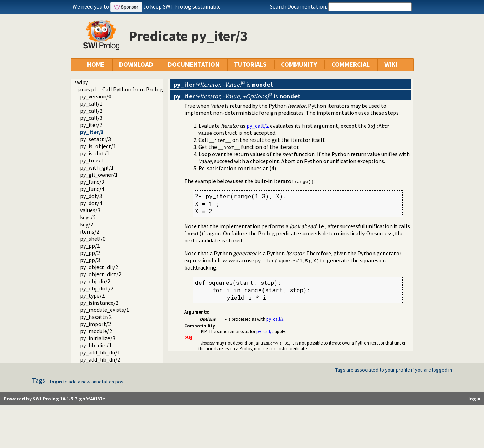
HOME (96, 65)
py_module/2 (96, 331)
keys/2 (88, 217)
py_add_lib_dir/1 (100, 352)
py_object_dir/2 (99, 267)
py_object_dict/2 (101, 274)
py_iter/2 (91, 125)
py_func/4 (92, 189)
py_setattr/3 (95, 139)
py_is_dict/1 (95, 153)
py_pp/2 (90, 253)
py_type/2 (92, 295)
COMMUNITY (299, 65)
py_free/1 (92, 160)
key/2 (87, 224)
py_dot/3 (91, 196)
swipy (81, 82)
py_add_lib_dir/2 (100, 359)
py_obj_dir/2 (95, 281)
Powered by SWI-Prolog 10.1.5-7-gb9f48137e (54, 399)
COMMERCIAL (351, 65)
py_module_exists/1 (105, 310)
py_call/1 (91, 103)
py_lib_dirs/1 (96, 345)
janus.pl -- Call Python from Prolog (120, 89)
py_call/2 (91, 111)
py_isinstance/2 (99, 303)
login (56, 382)
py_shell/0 (93, 239)
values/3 (90, 210)
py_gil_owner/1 (99, 175)
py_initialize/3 (98, 338)
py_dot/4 (91, 203)
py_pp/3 (90, 260)
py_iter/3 (92, 132)
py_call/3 (91, 118)
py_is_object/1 (98, 146)
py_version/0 (96, 96)
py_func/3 (92, 182)
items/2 (90, 231)
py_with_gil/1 (97, 167)
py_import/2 (95, 324)
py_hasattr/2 (96, 317)
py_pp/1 (90, 246)
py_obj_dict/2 (97, 288)
